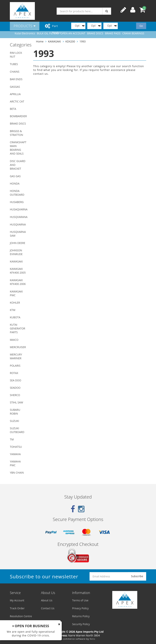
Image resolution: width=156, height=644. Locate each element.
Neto (92, 639)
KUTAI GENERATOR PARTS (18, 328)
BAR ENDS (16, 79)
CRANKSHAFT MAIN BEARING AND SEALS (18, 148)
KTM (13, 310)
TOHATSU (16, 447)
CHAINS (15, 72)
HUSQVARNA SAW (18, 234)
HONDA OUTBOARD (17, 193)
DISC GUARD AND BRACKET (18, 165)
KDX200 (70, 41)
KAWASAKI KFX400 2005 (18, 271)
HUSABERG (17, 202)
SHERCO (15, 395)
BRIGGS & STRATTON (16, 133)
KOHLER (15, 303)
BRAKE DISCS (18, 123)
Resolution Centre (21, 616)
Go (141, 26)
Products (25, 26)
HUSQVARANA (19, 217)
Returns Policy (81, 616)
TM (12, 439)
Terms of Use (80, 600)
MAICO (14, 340)
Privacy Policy (80, 608)
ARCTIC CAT (17, 101)
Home (40, 41)
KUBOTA (15, 317)
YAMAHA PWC (15, 463)
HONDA (15, 184)
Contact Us (48, 608)
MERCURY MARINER (16, 356)
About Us (47, 600)
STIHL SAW (16, 402)
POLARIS (15, 366)
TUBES (14, 64)
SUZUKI (14, 421)
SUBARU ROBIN (15, 412)
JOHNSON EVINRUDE (16, 252)
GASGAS (15, 87)
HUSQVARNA (18, 224)
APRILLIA (15, 94)
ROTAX (14, 373)
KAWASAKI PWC (16, 293)
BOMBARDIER (18, 116)
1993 (83, 41)
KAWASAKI (16, 261)
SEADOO (15, 388)
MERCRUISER (18, 347)
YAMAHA (15, 454)
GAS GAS (15, 176)
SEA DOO (16, 380)
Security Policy (81, 624)
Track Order (17, 608)
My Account (17, 600)
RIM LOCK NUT (16, 55)
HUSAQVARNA (19, 209)
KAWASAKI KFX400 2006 (18, 282)
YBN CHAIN (17, 473)
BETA (13, 109)
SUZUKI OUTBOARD (17, 430)
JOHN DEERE (18, 243)
